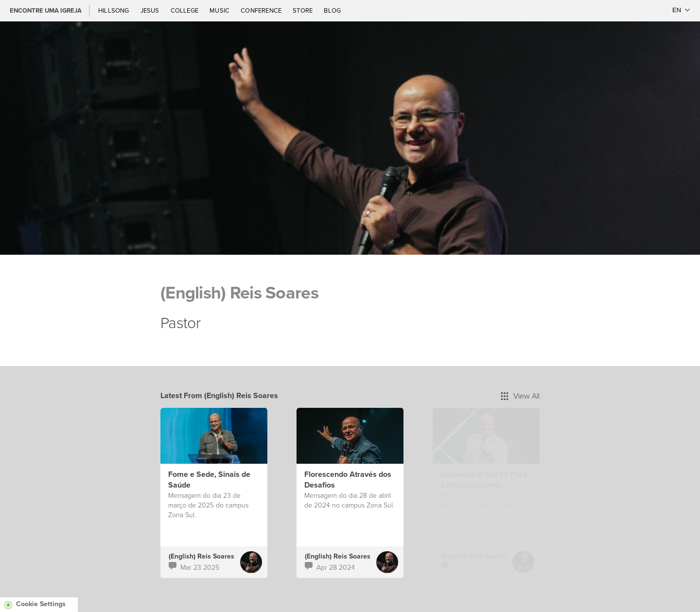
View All (520, 396)
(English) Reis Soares (201, 556)
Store (303, 10)
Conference (262, 10)
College (185, 10)
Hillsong (114, 10)
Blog (332, 10)
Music (220, 10)
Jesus (151, 10)
